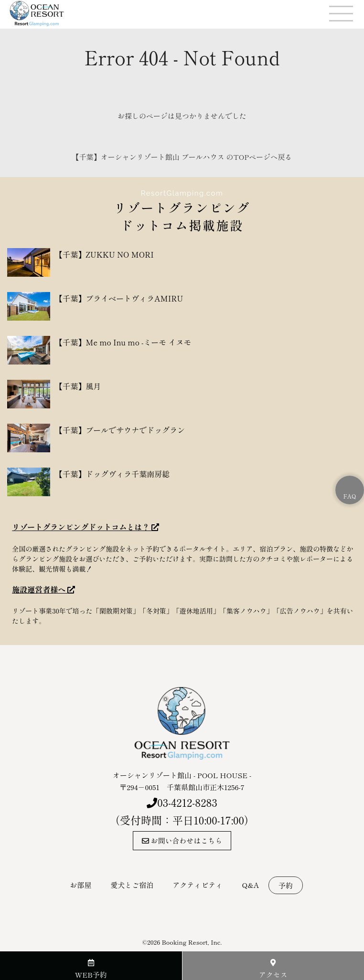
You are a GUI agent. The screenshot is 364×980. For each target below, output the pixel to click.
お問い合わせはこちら (182, 840)
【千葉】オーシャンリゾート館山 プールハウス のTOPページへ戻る (182, 157)
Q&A (250, 885)
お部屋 (80, 885)
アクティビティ (198, 885)
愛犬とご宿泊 (132, 885)
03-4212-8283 (187, 802)
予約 (286, 885)
